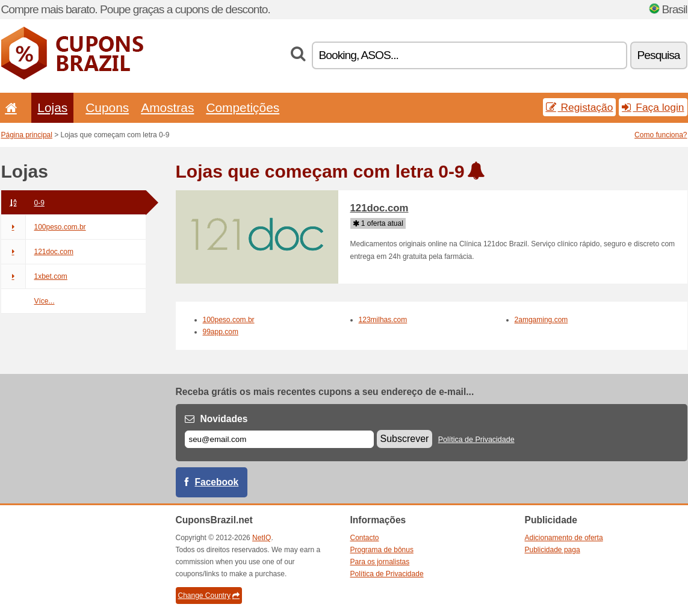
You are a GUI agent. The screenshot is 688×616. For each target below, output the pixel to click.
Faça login (653, 107)
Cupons (107, 107)
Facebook (217, 482)
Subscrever (405, 439)
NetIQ (262, 538)
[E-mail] (279, 439)
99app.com (221, 332)
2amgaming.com (541, 320)
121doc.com (37, 252)
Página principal (27, 135)
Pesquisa (659, 55)
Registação (580, 107)
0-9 (23, 203)
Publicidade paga (553, 550)
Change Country (209, 596)
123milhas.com (383, 320)
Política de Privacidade (476, 440)
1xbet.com (34, 276)
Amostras (167, 107)
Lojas (52, 107)
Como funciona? (661, 135)
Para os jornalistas (380, 562)
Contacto (365, 538)
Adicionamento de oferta (564, 538)
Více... (45, 301)
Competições (243, 107)
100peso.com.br (44, 227)
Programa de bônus (382, 550)
